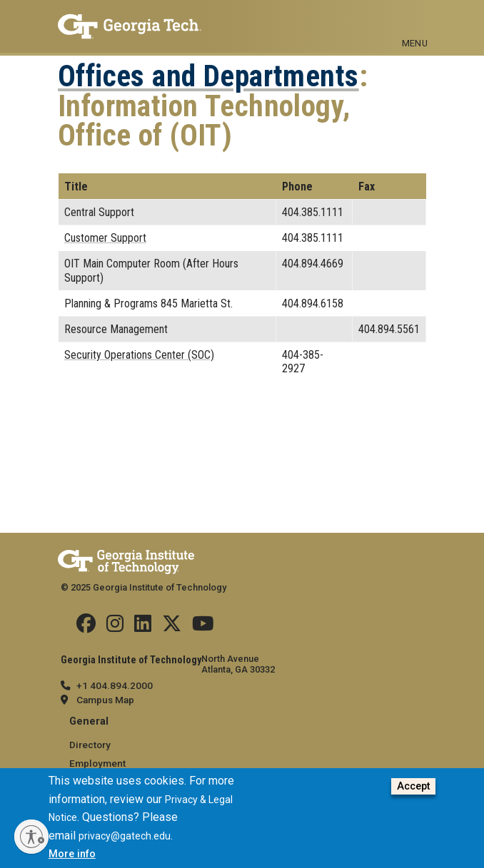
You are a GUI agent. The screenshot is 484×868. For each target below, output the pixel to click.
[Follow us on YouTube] (203, 627)
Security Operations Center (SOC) (139, 355)
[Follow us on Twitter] (172, 627)
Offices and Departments (208, 76)
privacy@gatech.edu (125, 838)
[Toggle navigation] (415, 20)
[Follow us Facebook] (86, 627)
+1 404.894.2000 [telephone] (115, 685)
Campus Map (105, 700)
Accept (413, 788)
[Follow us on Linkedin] (143, 627)
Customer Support (105, 238)
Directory (90, 745)
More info (72, 856)
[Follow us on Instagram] (115, 627)
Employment (97, 763)
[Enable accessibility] (31, 837)
